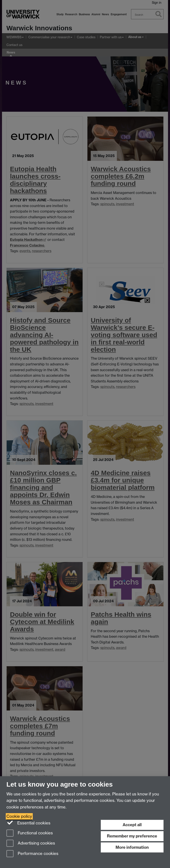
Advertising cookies (31, 844)
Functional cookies (30, 833)
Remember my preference (132, 836)
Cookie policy (19, 816)
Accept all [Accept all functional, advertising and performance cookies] (132, 825)
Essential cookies (28, 823)
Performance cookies (32, 854)
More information (132, 847)
